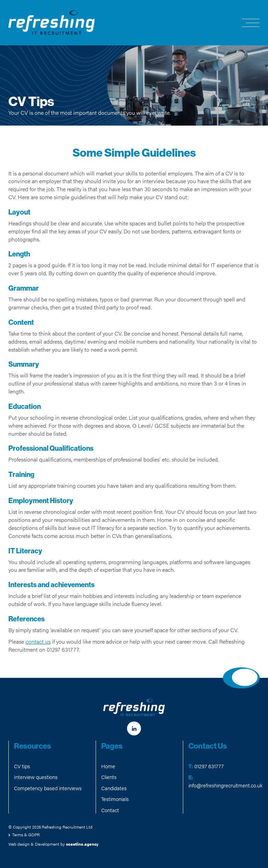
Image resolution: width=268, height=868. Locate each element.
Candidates (114, 788)
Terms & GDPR (26, 835)
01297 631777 (209, 766)
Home (108, 766)
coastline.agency (82, 844)
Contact (110, 810)
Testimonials (115, 799)
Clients (109, 777)
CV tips (22, 766)
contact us (38, 641)
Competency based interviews (48, 788)
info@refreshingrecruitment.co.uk (225, 785)
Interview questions (36, 777)
